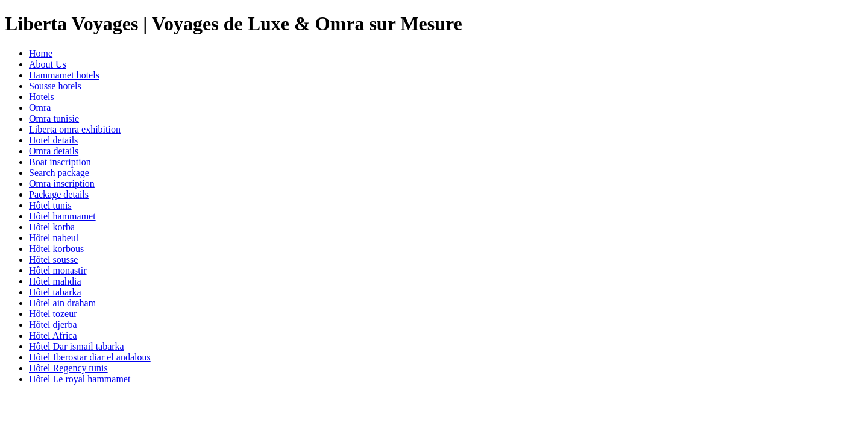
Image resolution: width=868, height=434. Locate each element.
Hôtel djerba (53, 325)
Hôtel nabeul (54, 238)
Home (41, 53)
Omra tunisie (54, 118)
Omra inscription (62, 184)
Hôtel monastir (58, 270)
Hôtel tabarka (55, 292)
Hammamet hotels (64, 75)
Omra (40, 108)
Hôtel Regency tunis (68, 368)
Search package (59, 173)
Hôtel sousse (53, 259)
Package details (59, 194)
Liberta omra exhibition (75, 129)
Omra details (54, 151)
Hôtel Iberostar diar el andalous (90, 357)
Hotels (42, 97)
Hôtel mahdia (55, 281)
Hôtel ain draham (62, 303)
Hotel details (53, 140)
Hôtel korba (52, 227)
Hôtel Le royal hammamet (80, 379)
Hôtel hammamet (62, 216)
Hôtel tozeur (53, 314)
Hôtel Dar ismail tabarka (77, 346)
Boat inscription (60, 162)
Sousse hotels (55, 86)
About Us (48, 64)
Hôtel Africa (53, 335)
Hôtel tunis (50, 205)
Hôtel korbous (56, 249)
